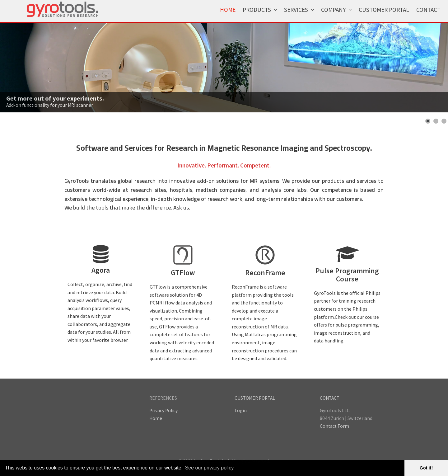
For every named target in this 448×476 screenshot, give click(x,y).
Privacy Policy (163, 410)
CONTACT (330, 398)
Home (156, 418)
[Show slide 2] (436, 121)
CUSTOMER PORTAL (255, 398)
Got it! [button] (426, 468)
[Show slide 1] (428, 121)
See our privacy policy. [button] (210, 468)
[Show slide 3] (444, 121)
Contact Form (334, 426)
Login (241, 410)
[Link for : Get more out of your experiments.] (224, 68)
